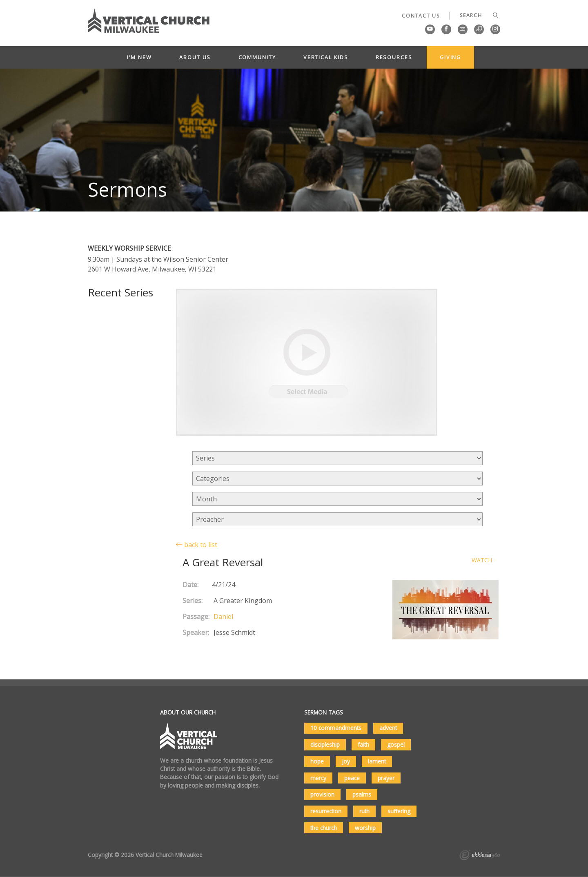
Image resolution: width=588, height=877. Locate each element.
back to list (197, 544)
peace (352, 778)
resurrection (326, 811)
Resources (394, 57)
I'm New (139, 57)
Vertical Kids (326, 57)
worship (365, 828)
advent (388, 728)
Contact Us (421, 16)
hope (317, 761)
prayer (386, 778)
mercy (318, 778)
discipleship (325, 745)
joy (346, 761)
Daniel (223, 617)
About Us (195, 57)
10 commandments (336, 728)
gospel (396, 745)
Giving (450, 57)
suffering (399, 811)
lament (377, 761)
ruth (364, 811)
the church (324, 828)
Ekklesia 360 (480, 856)
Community (257, 57)
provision (322, 794)
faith (363, 745)
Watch (482, 560)
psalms (362, 794)
